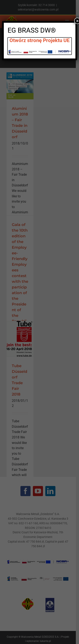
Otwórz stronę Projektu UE (40, 40)
